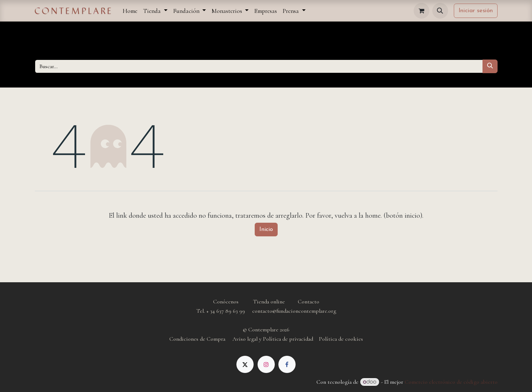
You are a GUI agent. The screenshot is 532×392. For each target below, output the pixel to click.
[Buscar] (490, 66)
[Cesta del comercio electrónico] (422, 11)
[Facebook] (287, 364)
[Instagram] (266, 364)
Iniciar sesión (476, 11)
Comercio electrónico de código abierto (451, 382)
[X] (245, 364)
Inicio (266, 230)
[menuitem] (130, 11)
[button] (440, 11)
